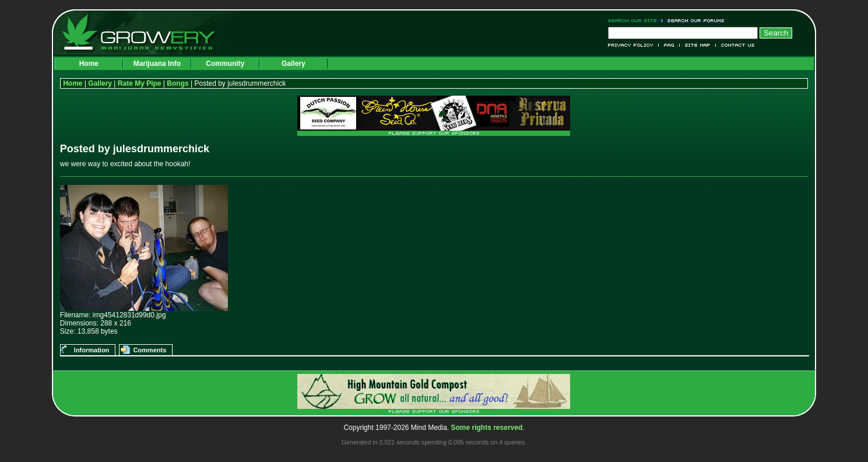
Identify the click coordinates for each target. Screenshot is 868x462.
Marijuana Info (157, 64)
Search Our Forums (694, 21)
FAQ (669, 45)
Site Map (698, 45)
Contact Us (735, 45)
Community (225, 64)
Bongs (178, 83)
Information (92, 350)
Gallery (294, 64)
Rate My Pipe (140, 83)
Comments (150, 350)
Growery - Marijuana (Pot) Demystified (145, 32)
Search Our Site (635, 21)
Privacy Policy (633, 45)
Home (89, 64)
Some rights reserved (487, 428)
